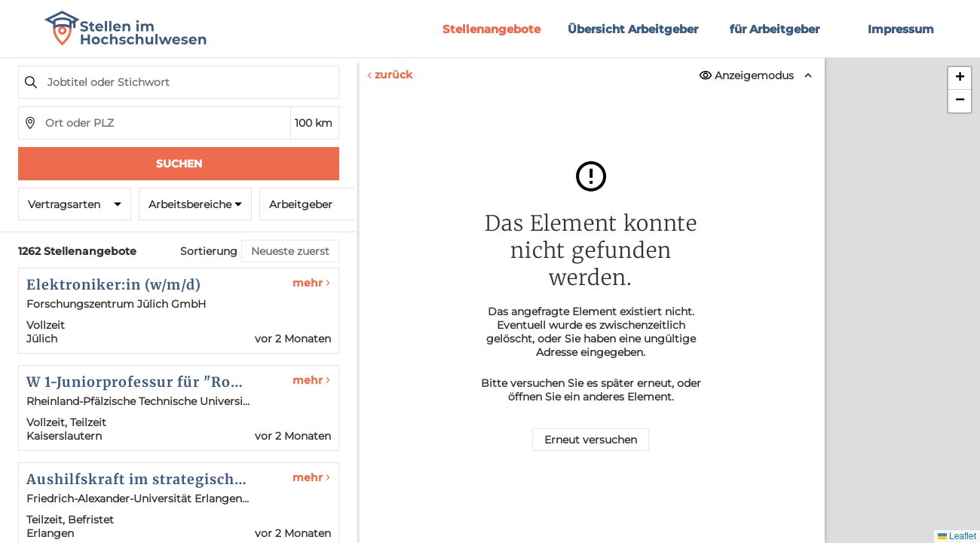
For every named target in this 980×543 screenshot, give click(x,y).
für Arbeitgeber (775, 29)
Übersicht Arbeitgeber (633, 29)
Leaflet (957, 536)
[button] (960, 78)
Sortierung (209, 251)
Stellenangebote (492, 29)
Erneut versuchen (591, 440)
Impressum (901, 29)
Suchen (179, 164)
